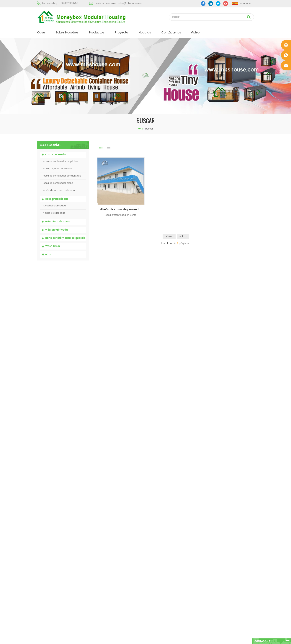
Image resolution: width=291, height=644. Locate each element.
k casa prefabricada (53, 206)
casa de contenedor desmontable (61, 176)
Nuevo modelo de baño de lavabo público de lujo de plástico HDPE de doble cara (72, 405)
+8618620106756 (69, 3)
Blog (39, 556)
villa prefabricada (57, 230)
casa (41, 33)
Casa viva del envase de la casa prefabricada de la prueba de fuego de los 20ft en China (72, 343)
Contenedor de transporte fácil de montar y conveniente (72, 364)
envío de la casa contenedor (58, 190)
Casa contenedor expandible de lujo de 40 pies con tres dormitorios (71, 426)
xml (39, 569)
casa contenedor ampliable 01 (160, 583)
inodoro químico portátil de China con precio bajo (72, 282)
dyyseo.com (203, 638)
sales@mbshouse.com (131, 3)
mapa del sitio (45, 563)
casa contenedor (56, 155)
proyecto (121, 33)
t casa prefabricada (53, 213)
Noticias (145, 33)
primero (169, 236)
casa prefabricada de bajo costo (162, 549)
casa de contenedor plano (57, 183)
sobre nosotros (67, 33)
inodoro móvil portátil (155, 556)
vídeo (195, 33)
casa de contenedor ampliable (59, 161)
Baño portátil (150, 529)
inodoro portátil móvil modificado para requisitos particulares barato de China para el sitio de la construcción (72, 302)
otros (48, 254)
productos (97, 33)
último (183, 236)
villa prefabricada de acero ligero (162, 569)
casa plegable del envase (56, 169)
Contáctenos (171, 33)
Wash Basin (53, 246)
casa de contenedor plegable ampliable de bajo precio (70, 323)
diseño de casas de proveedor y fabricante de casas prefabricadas (122, 209)
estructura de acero (58, 222)
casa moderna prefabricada (159, 536)
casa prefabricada (57, 199)
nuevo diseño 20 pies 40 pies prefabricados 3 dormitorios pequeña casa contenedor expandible (72, 385)
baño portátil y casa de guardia (65, 238)
